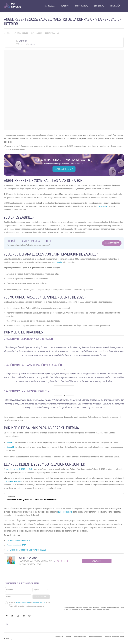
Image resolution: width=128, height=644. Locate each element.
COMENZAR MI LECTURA (64, 169)
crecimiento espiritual (12, 481)
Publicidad (68, 637)
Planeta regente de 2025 (16, 545)
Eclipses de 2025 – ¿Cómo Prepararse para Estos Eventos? (32, 500)
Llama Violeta (103, 206)
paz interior (58, 262)
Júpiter (31, 469)
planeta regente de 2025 (15, 469)
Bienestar (65, 6)
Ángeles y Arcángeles (18, 33)
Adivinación (115, 6)
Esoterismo (99, 6)
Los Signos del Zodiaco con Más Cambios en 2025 (26, 550)
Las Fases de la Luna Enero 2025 (19, 540)
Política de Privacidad (80, 637)
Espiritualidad (52, 33)
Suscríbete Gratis (112, 243)
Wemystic (23, 41)
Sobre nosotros (59, 637)
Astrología (37, 33)
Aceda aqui (97, 561)
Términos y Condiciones (95, 637)
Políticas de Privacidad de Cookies (114, 637)
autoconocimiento (65, 512)
